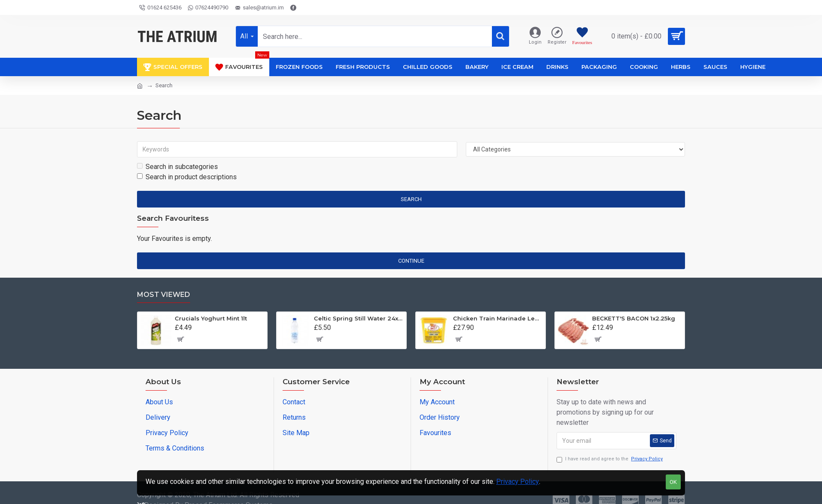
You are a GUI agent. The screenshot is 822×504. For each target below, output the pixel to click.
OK (673, 482)
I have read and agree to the (610, 459)
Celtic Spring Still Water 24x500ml (359, 318)
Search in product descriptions (187, 177)
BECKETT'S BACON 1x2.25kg (634, 318)
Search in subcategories (177, 167)
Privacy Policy (518, 482)
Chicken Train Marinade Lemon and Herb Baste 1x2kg (498, 318)
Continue (411, 261)
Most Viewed (164, 295)
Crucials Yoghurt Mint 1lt (211, 318)
